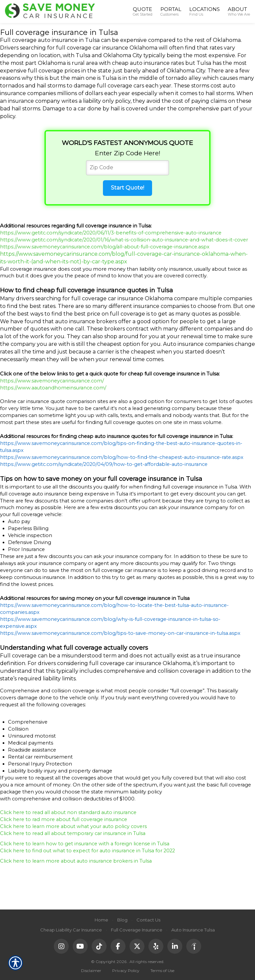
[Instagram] (61, 946)
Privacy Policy (126, 971)
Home (101, 920)
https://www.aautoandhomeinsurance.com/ (53, 388)
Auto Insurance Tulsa (193, 930)
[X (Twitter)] (137, 946)
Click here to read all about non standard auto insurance (69, 812)
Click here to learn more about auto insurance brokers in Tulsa (77, 861)
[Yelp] (156, 946)
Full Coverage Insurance (137, 930)
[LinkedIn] (175, 946)
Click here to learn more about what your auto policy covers (73, 826)
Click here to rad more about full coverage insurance (64, 819)
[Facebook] (118, 946)
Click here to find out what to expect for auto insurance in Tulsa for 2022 (87, 851)
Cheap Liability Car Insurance (71, 930)
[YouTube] (80, 946)
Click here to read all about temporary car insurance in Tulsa (73, 833)
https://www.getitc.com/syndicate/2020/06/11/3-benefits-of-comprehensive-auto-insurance (111, 233)
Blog (122, 920)
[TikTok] (99, 946)
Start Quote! (127, 188)
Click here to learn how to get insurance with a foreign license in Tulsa (85, 844)
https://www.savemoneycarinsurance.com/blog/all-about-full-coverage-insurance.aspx (105, 247)
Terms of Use (162, 971)
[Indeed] (194, 946)
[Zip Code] (127, 168)
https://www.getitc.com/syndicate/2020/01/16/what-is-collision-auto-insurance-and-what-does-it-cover (124, 240)
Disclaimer (91, 971)
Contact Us (148, 920)
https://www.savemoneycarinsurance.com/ (52, 381)
